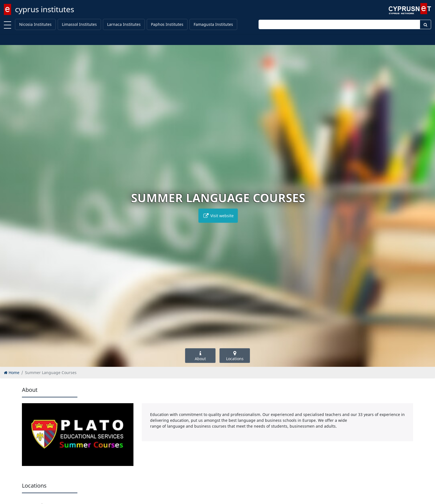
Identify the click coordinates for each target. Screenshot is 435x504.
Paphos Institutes (167, 24)
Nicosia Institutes (35, 24)
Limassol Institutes (79, 24)
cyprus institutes (45, 9)
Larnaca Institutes (124, 24)
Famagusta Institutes (213, 24)
